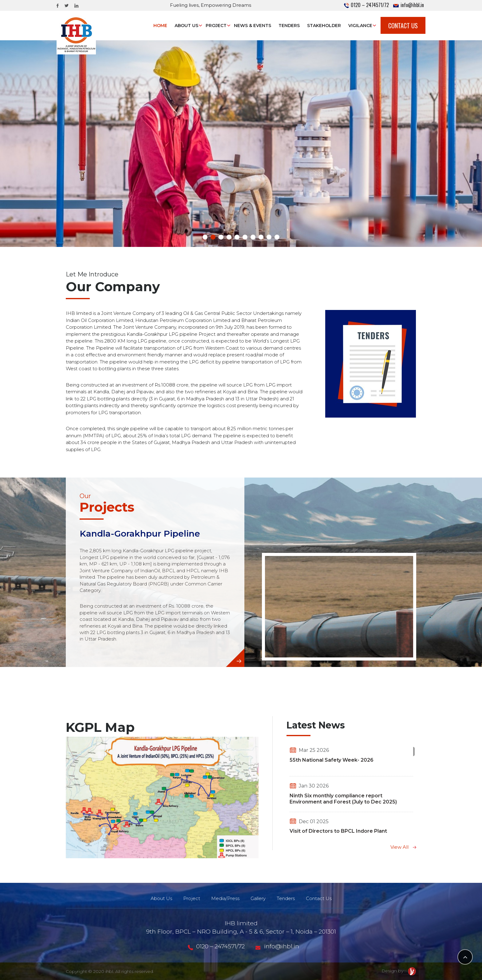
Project (216, 26)
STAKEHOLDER (324, 26)
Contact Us (403, 26)
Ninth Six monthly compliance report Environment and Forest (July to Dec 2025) (343, 799)
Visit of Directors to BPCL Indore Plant (338, 831)
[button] (205, 237)
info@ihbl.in (409, 5)
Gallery (258, 898)
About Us (186, 26)
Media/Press (225, 898)
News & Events (253, 26)
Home (160, 26)
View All (403, 847)
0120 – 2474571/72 (366, 5)
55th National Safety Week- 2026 (332, 760)
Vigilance (360, 26)
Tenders (289, 26)
